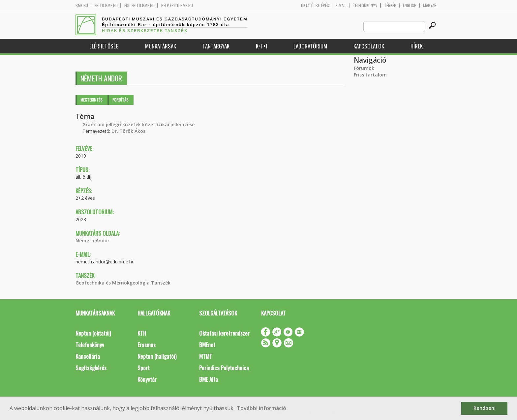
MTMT (206, 356)
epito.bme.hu (106, 5)
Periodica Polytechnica (224, 368)
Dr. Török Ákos (128, 131)
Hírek (417, 46)
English (410, 5)
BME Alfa (209, 379)
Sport (144, 368)
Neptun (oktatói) (93, 333)
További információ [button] (261, 408)
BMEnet (207, 345)
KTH (142, 333)
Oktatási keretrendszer (224, 333)
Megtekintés (91, 100)
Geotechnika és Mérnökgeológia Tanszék (123, 283)
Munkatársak (161, 46)
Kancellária (88, 356)
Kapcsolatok (369, 46)
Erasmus (147, 345)
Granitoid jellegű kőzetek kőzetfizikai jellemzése (138, 124)
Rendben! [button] (485, 408)
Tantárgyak (216, 46)
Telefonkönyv (365, 5)
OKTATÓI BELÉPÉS (315, 5)
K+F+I (261, 46)
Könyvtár (147, 379)
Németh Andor (92, 240)
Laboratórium (310, 46)
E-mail (341, 5)
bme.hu (82, 5)
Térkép (390, 5)
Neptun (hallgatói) (157, 356)
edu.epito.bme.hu (139, 5)
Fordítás (121, 100)
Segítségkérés (91, 368)
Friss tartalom (370, 75)
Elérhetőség (104, 46)
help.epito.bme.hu (177, 5)
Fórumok (364, 68)
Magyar (430, 5)
